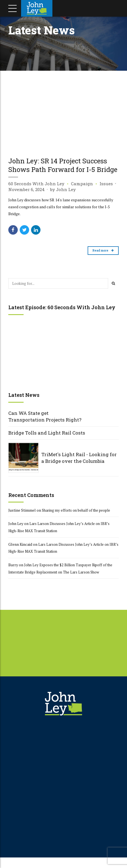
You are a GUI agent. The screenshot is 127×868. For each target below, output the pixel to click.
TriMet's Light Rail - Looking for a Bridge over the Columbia (79, 467)
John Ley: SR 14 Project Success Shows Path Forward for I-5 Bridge (63, 169)
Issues (106, 192)
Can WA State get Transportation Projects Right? (45, 426)
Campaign (82, 192)
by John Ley (63, 198)
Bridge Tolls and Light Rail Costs (47, 442)
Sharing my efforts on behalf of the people (79, 519)
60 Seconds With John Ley (36, 192)
